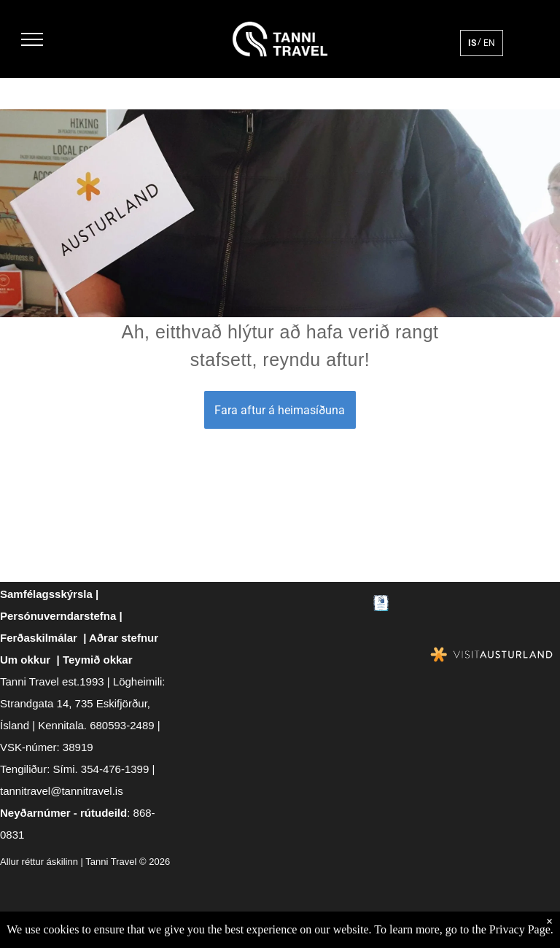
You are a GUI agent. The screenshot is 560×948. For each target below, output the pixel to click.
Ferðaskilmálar (39, 638)
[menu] (32, 39)
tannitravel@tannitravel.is (62, 791)
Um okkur (25, 660)
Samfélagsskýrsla (46, 594)
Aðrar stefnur (124, 638)
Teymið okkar (98, 660)
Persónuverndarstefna (58, 616)
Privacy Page (520, 929)
